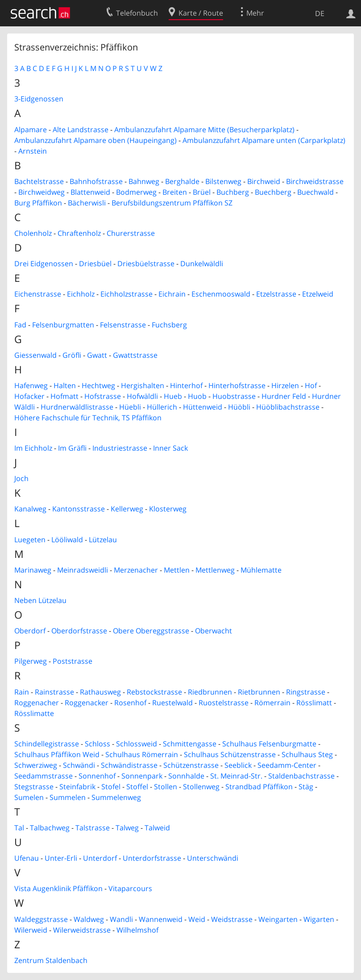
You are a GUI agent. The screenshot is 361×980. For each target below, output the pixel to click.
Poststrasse (73, 661)
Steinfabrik (77, 787)
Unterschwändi (213, 858)
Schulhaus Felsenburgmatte (269, 744)
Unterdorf (100, 858)
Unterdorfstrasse (152, 858)
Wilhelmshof (137, 930)
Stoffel (137, 787)
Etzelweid (318, 294)
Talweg (127, 828)
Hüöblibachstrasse (288, 407)
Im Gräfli (72, 448)
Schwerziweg (36, 765)
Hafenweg (31, 385)
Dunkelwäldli (202, 264)
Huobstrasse (234, 396)
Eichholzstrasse (127, 294)
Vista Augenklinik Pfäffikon (58, 888)
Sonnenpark (142, 776)
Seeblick (238, 765)
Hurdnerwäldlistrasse (77, 407)
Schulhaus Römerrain (142, 754)
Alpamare (31, 130)
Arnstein (33, 151)
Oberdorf (30, 631)
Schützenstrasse (191, 765)
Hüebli (130, 407)
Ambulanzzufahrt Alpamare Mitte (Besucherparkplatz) (204, 130)
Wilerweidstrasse (82, 930)
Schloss (98, 744)
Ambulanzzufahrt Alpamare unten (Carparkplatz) (264, 140)
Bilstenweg (223, 181)
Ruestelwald (172, 703)
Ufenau (27, 858)
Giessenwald (35, 355)
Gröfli (72, 355)
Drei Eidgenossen (44, 264)
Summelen (68, 797)
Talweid (157, 828)
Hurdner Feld (284, 396)
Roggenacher (37, 703)
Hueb (173, 396)
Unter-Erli (61, 858)
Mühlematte (261, 570)
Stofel (111, 787)
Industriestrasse (120, 448)
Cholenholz (33, 233)
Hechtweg (98, 385)
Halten (65, 385)
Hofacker (29, 396)
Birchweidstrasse (315, 181)
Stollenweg (201, 787)
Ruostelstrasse (224, 703)
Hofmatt (64, 396)
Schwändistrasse (129, 765)
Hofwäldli (142, 396)
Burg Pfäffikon (38, 203)
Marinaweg (33, 570)
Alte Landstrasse (81, 130)
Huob (197, 396)
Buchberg (233, 192)
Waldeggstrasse (41, 919)
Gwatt (97, 355)
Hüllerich (162, 407)
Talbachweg (50, 828)
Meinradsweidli (83, 570)
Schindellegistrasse (47, 744)
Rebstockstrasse (154, 692)
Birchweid (264, 181)
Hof (311, 385)
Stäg (306, 787)
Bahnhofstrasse (96, 181)
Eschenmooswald (221, 294)
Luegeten (30, 540)
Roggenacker (87, 703)
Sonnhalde (186, 776)
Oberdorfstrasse (79, 631)
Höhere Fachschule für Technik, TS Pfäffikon (88, 418)
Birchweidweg (41, 192)
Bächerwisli (87, 203)
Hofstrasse (103, 396)
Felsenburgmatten (63, 325)
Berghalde (182, 181)
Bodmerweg (136, 192)
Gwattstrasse (135, 355)
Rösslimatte (34, 713)
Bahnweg (144, 181)
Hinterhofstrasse (237, 385)
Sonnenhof (97, 776)
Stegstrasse (34, 787)
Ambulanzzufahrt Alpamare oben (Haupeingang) (95, 140)
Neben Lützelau (40, 600)
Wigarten (319, 919)
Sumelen (29, 797)
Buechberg (273, 192)
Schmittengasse (190, 744)
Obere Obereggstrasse (151, 631)
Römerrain (272, 703)
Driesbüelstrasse (146, 264)
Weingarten (278, 919)
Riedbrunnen (210, 692)
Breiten (175, 192)
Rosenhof (130, 703)
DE (320, 13)
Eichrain (172, 294)
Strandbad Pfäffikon (259, 787)
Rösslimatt (314, 703)
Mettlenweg (215, 570)
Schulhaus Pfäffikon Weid (57, 754)
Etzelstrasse (276, 294)
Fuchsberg (169, 325)
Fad (20, 325)
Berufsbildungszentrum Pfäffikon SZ (172, 203)
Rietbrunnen (259, 692)
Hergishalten (143, 385)
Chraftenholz (79, 233)
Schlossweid (137, 744)
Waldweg (89, 919)
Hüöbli (239, 407)
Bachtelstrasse (39, 181)
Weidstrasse (232, 919)
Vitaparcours (130, 888)
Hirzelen (285, 385)
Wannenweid (161, 919)
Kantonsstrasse (79, 509)
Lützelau (103, 540)
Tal (19, 828)
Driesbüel (95, 264)
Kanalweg (30, 509)
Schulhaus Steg (307, 754)
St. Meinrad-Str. (236, 776)
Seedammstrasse (44, 776)
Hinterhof (186, 385)
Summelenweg (116, 797)
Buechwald (315, 192)
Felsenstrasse (123, 325)
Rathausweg (100, 692)
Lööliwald (67, 540)
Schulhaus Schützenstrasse (230, 754)
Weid (197, 919)
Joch (21, 478)
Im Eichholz (33, 448)
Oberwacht (214, 631)
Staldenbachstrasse (301, 776)
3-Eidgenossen (39, 99)
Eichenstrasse (38, 294)
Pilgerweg (31, 661)
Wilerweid (31, 930)
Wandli (121, 919)
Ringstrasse (306, 692)
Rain (22, 692)
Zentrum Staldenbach (51, 960)
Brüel (202, 192)
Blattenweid (90, 192)
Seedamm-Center (287, 765)
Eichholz (81, 294)
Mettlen (177, 570)
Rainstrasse (54, 692)
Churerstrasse (131, 233)
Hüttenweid (203, 407)
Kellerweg (127, 509)
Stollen (166, 787)
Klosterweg (168, 509)
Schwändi (79, 765)
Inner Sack (170, 448)
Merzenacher (136, 570)
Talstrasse (93, 828)
